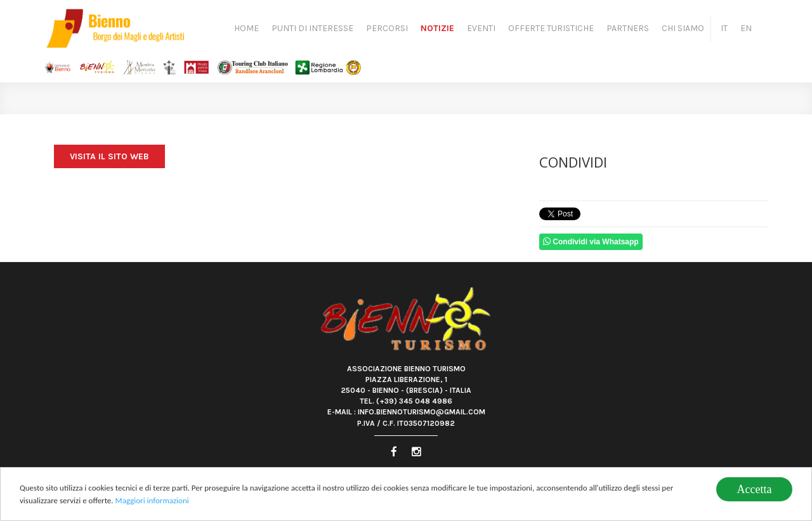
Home (246, 28)
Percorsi (387, 28)
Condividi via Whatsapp (591, 241)
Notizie (437, 28)
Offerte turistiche (551, 28)
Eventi (481, 28)
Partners (628, 28)
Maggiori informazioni (152, 502)
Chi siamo (683, 28)
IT (724, 28)
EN (746, 28)
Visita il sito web (109, 156)
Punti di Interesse (312, 28)
